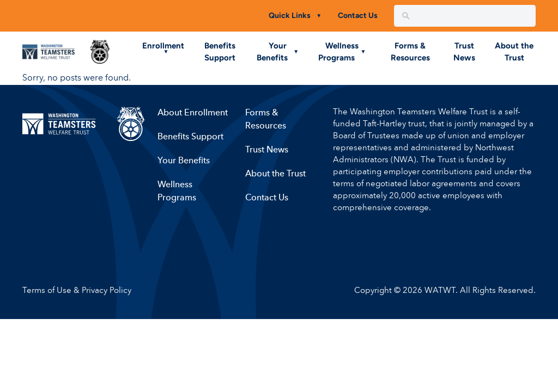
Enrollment (163, 46)
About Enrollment (192, 113)
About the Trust (275, 174)
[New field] (472, 16)
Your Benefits (183, 161)
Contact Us (358, 16)
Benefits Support (190, 137)
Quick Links (290, 16)
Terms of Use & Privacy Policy (77, 291)
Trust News (266, 150)
